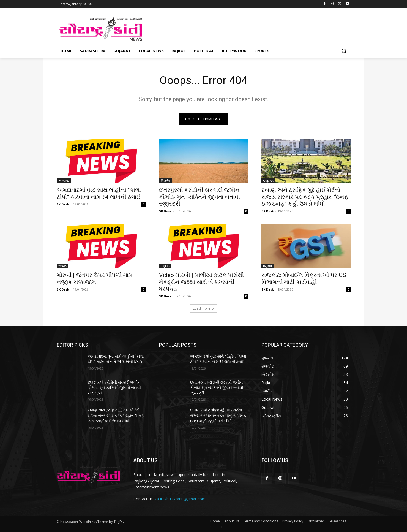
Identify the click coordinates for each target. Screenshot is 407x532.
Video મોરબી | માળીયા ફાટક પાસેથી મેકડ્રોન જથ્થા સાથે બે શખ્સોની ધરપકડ (201, 282)
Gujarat (268, 181)
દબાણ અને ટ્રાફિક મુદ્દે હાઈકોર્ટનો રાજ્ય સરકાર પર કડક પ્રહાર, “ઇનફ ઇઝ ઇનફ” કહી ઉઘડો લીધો (305, 197)
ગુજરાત (62, 266)
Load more (203, 308)
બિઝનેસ (166, 181)
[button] (344, 51)
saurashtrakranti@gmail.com (180, 499)
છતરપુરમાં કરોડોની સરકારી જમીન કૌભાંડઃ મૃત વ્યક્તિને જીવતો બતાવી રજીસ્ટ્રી (200, 197)
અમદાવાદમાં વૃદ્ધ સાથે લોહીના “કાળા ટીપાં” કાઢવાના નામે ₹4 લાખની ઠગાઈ (99, 193)
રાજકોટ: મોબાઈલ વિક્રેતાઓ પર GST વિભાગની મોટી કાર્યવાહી (306, 279)
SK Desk (63, 204)
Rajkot (165, 266)
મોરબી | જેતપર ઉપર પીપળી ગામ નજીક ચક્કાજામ (95, 279)
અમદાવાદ (64, 181)
